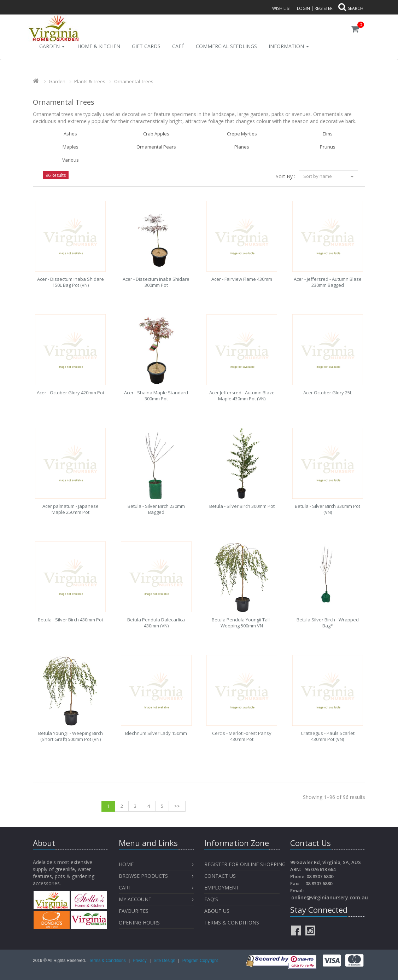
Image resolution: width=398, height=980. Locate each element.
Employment (222, 888)
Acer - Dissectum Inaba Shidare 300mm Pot (156, 282)
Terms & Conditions (232, 923)
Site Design (165, 961)
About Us (217, 911)
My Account (135, 899)
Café (178, 46)
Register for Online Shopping (245, 864)
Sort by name (328, 176)
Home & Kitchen (99, 46)
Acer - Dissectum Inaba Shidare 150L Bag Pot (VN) (71, 282)
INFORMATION (289, 46)
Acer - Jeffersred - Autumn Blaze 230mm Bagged (328, 282)
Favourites (134, 911)
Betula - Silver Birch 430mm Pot (71, 620)
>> (177, 806)
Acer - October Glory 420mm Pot (71, 393)
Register (324, 8)
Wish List (282, 8)
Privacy (140, 961)
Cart (125, 888)
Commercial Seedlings (226, 46)
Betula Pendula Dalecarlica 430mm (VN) (156, 623)
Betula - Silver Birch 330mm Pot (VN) (327, 509)
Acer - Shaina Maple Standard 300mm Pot (156, 396)
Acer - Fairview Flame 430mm (242, 279)
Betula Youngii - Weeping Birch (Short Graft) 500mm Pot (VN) (71, 736)
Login (303, 8)
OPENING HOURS (139, 923)
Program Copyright (200, 961)
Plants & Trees (90, 81)
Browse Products (143, 876)
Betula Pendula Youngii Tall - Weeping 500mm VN (242, 623)
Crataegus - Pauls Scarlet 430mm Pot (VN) (328, 736)
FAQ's (211, 899)
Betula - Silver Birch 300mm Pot (242, 506)
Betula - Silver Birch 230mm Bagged (156, 509)
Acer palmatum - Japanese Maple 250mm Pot (71, 509)
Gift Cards (146, 46)
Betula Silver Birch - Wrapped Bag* (328, 623)
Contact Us (220, 876)
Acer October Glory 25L (328, 393)
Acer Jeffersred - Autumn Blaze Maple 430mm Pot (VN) (242, 396)
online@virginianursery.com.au (330, 897)
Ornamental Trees (134, 81)
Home (126, 864)
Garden (52, 46)
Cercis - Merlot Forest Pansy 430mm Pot (242, 736)
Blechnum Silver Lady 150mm (156, 733)
